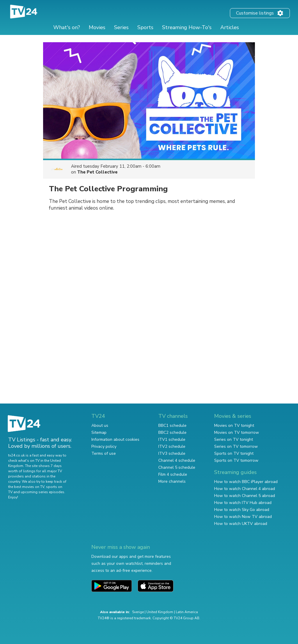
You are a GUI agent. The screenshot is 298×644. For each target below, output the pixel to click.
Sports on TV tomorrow (236, 460)
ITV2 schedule (172, 446)
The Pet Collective (97, 172)
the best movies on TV (26, 487)
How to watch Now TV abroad (243, 517)
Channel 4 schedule (177, 460)
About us (100, 425)
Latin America (187, 612)
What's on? (67, 27)
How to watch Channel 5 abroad (245, 496)
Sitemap (99, 432)
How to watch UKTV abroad (241, 524)
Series (121, 27)
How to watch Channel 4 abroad (245, 489)
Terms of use (104, 453)
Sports (145, 27)
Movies (97, 27)
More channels (172, 481)
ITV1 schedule (172, 439)
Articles (230, 27)
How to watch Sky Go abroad (242, 510)
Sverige (138, 612)
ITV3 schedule (172, 453)
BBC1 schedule (172, 425)
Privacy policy (104, 446)
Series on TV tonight (234, 439)
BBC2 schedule (172, 432)
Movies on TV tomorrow (237, 432)
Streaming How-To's (187, 27)
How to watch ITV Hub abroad (243, 503)
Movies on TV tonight (234, 425)
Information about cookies (115, 439)
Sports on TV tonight (234, 453)
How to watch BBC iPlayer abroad (246, 482)
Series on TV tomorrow (236, 446)
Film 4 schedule (173, 474)
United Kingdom (160, 612)
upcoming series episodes (42, 492)
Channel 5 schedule (177, 467)
